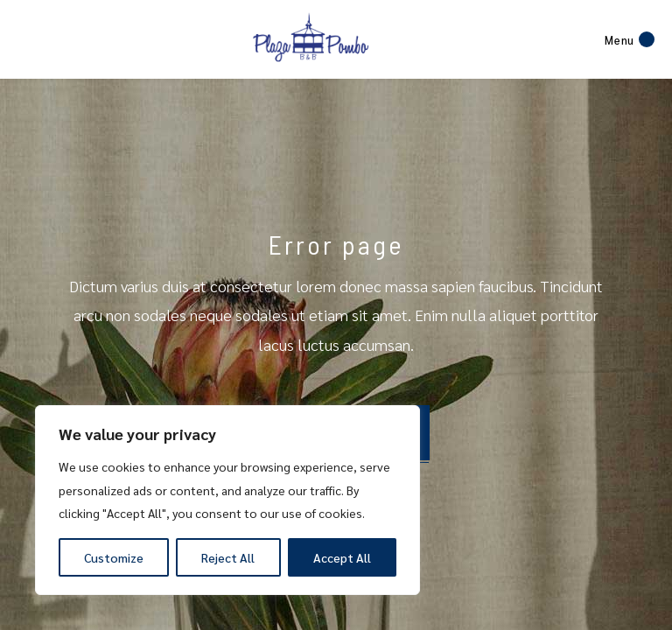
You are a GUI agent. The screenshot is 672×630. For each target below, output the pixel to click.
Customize (114, 557)
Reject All (228, 557)
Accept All (342, 557)
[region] (227, 500)
